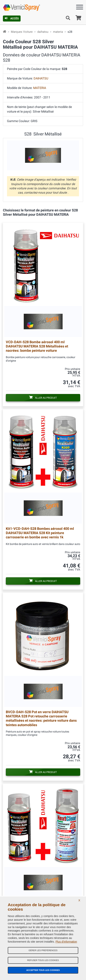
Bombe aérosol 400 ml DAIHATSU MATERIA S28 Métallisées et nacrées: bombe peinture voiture (37, 346)
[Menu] (80, 8)
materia (58, 32)
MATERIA (40, 88)
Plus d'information (66, 942)
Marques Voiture (22, 32)
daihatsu (43, 32)
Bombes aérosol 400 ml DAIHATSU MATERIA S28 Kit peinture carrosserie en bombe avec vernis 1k (40, 533)
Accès (12, 18)
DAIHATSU (41, 78)
